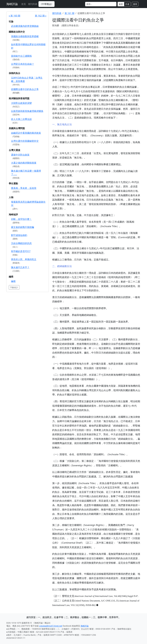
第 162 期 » (41, 16)
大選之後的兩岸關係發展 (24, 163)
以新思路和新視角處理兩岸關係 (27, 111)
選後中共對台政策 (20, 155)
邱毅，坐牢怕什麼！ (21, 219)
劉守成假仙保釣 (19, 235)
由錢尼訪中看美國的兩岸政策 (26, 133)
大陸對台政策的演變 (21, 103)
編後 (13, 281)
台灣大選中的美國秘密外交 (25, 141)
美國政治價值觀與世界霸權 (25, 36)
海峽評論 (12, 4)
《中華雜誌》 (47, 4)
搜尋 (135, 4)
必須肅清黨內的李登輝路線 (25, 26)
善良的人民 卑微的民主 (24, 259)
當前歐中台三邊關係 (21, 56)
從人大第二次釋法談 (21, 119)
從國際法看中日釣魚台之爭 (25, 89)
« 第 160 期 (14, 16)
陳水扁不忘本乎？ (20, 267)
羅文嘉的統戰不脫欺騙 (23, 227)
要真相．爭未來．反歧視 (24, 188)
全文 (121, 4)
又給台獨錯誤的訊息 (21, 243)
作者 (127, 4)
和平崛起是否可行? (21, 251)
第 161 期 (69, 13)
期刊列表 (33, 4)
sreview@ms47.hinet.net (51, 626)
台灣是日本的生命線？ (23, 64)
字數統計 (14, 287)
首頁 (24, 4)
